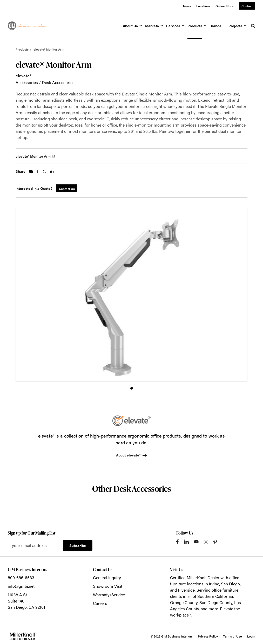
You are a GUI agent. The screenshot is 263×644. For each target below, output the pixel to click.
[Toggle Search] (253, 26)
